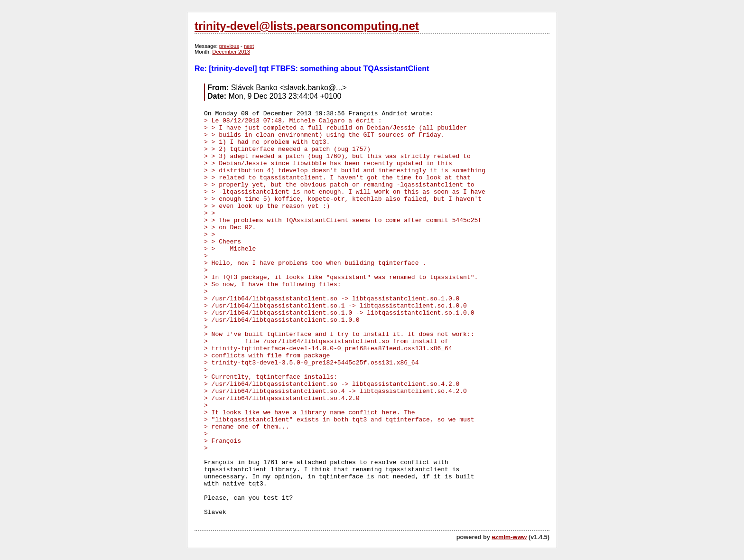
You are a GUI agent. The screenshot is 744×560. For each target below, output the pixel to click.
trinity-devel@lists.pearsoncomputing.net (307, 26)
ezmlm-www (509, 537)
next (249, 46)
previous (229, 46)
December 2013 (231, 52)
